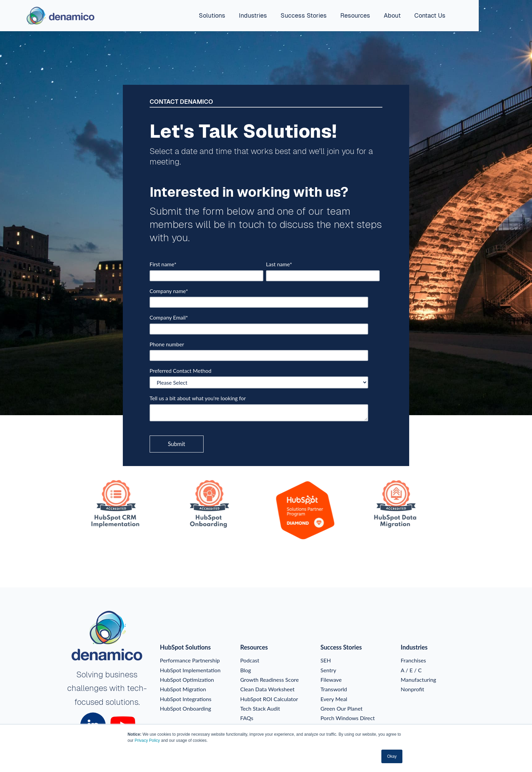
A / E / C (411, 670)
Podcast (250, 660)
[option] (96, 505)
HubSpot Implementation (190, 670)
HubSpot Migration (183, 689)
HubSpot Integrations (186, 699)
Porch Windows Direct (348, 718)
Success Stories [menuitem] (304, 15)
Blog (246, 670)
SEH (326, 660)
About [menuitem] (392, 15)
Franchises (413, 660)
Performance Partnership (190, 660)
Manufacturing (418, 679)
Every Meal (334, 699)
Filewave (331, 679)
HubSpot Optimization (187, 679)
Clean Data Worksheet (267, 689)
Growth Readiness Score (270, 679)
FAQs (247, 718)
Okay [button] (392, 756)
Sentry (328, 670)
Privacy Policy (147, 740)
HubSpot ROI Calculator (269, 699)
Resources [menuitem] (355, 15)
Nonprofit (412, 689)
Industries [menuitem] (253, 15)
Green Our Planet (342, 708)
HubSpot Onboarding (185, 708)
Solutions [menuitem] (212, 15)
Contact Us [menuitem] (430, 15)
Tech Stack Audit (260, 708)
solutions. (123, 702)
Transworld (334, 689)
